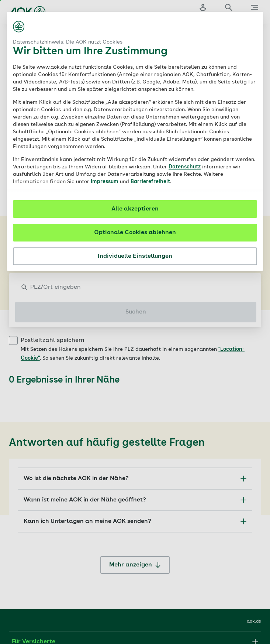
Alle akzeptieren (135, 209)
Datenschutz (185, 167)
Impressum (105, 182)
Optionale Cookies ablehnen (135, 233)
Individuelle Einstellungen (135, 256)
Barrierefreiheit (150, 182)
